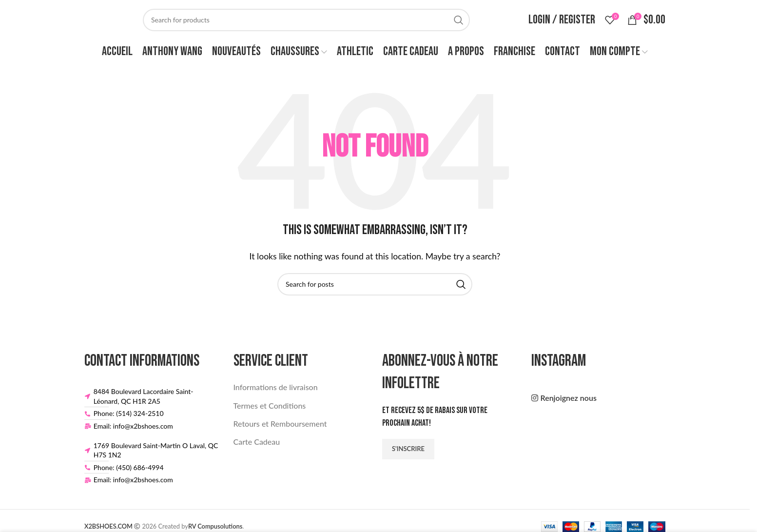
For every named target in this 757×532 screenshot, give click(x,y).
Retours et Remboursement (280, 427)
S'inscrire (408, 453)
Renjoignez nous (569, 402)
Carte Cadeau (257, 446)
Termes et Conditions (270, 409)
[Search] (306, 22)
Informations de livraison (276, 391)
